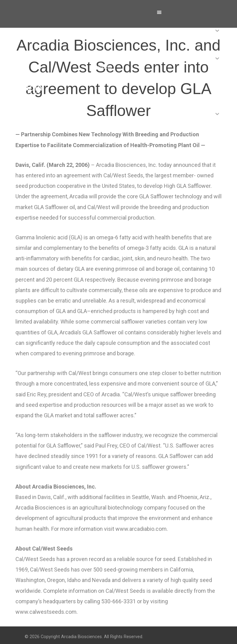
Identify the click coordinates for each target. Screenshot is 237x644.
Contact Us (104, 150)
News (98, 95)
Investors (102, 123)
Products (102, 67)
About (98, 39)
